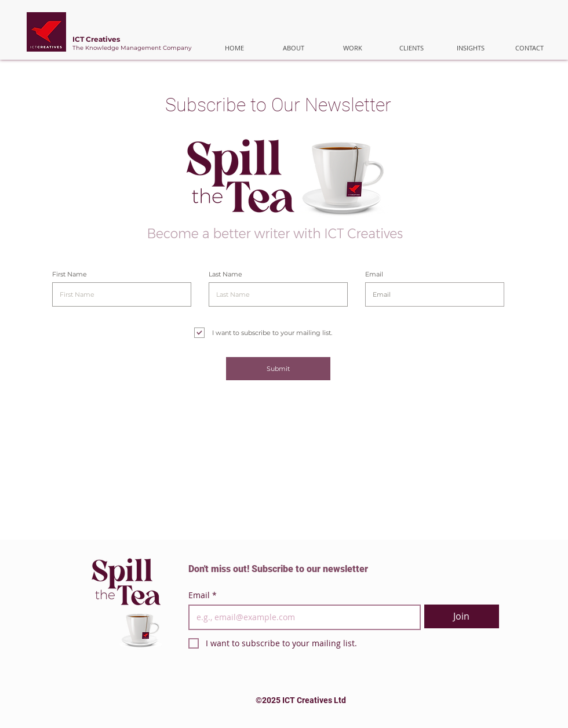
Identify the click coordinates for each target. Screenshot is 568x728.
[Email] (301, 617)
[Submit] (278, 369)
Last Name (225, 274)
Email (374, 274)
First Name (70, 274)
